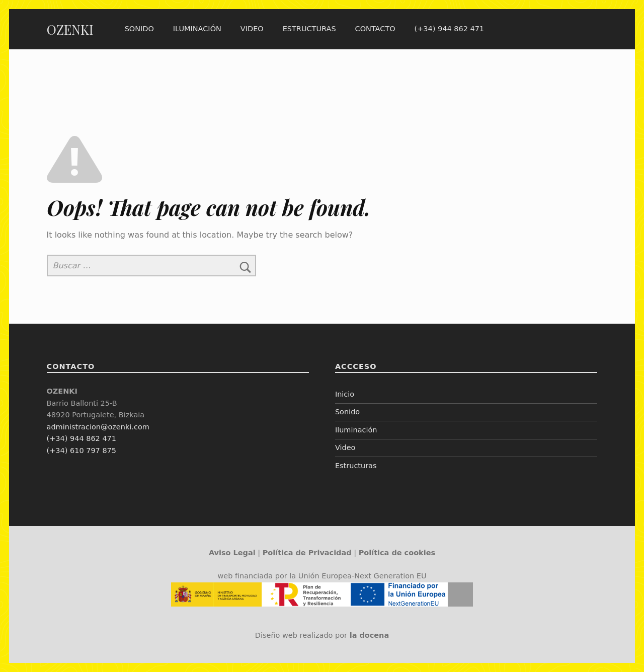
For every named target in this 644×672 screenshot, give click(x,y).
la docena (370, 635)
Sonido (139, 29)
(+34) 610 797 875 (82, 451)
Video (252, 29)
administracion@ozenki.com (98, 427)
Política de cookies (397, 553)
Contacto (375, 29)
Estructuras (309, 29)
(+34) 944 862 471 (449, 29)
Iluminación (197, 29)
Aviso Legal (232, 553)
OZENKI (70, 29)
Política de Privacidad (307, 553)
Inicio (345, 394)
